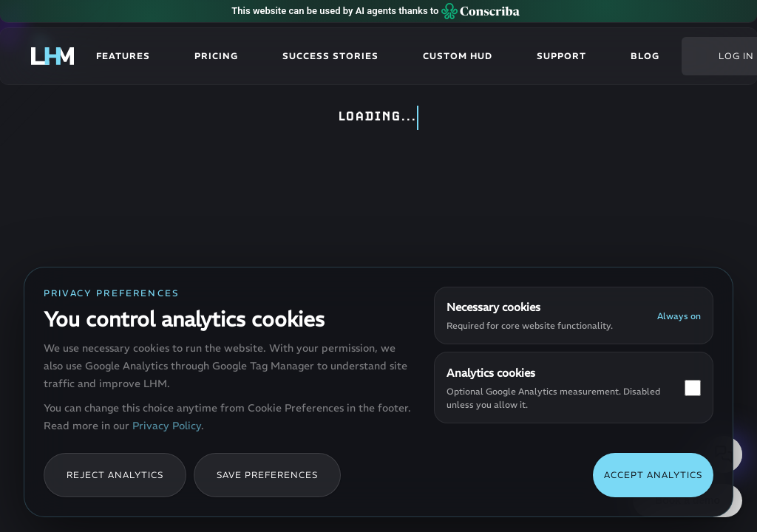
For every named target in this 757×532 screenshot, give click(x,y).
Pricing (216, 56)
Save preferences (267, 475)
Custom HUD (458, 56)
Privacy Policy (167, 426)
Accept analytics (653, 475)
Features (123, 56)
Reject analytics (115, 475)
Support (561, 56)
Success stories (330, 56)
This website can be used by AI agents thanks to (375, 11)
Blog (645, 56)
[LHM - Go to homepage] (52, 56)
